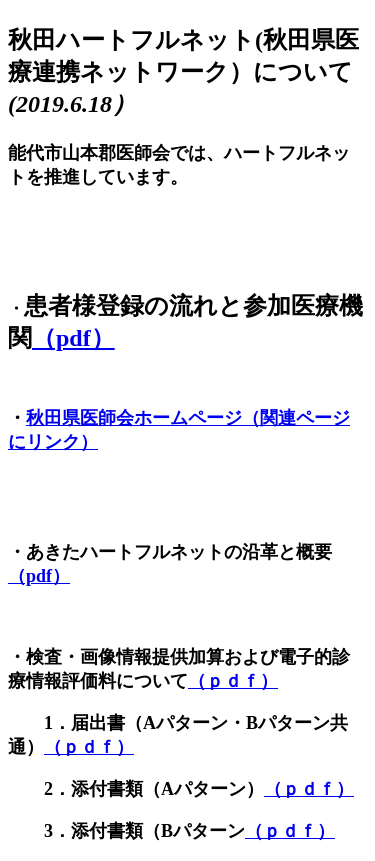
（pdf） (73, 338)
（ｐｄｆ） (233, 681)
